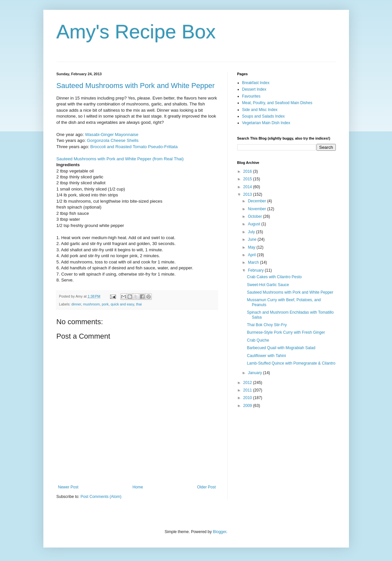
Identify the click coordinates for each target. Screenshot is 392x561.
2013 (248, 194)
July (252, 232)
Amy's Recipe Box (136, 32)
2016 (248, 171)
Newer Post (68, 487)
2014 (248, 187)
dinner (76, 304)
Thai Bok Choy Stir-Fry (267, 325)
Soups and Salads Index (264, 116)
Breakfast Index (256, 83)
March (254, 262)
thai (139, 304)
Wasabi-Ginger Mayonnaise (112, 135)
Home (138, 487)
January (255, 373)
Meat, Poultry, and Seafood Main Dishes (277, 103)
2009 (248, 406)
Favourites (251, 96)
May (252, 247)
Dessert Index (254, 89)
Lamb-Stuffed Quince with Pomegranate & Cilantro (291, 363)
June (253, 239)
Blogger (220, 532)
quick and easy (122, 304)
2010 (248, 398)
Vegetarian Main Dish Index (266, 123)
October (255, 216)
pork (105, 304)
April (252, 255)
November (257, 209)
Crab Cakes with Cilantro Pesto (274, 277)
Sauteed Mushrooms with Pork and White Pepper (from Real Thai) (120, 159)
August (254, 224)
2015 (248, 179)
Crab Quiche (258, 340)
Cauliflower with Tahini (266, 356)
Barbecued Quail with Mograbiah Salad (281, 348)
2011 (248, 390)
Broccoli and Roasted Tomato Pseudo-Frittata (134, 147)
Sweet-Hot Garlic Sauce (268, 285)
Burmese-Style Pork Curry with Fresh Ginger (286, 332)
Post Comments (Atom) (101, 497)
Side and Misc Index (260, 110)
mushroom (92, 304)
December (257, 201)
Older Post (207, 487)
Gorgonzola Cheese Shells (113, 140)
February (256, 270)
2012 (248, 383)
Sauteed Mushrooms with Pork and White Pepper (136, 86)
